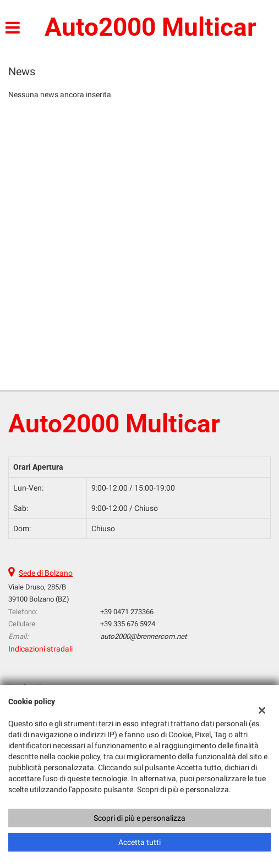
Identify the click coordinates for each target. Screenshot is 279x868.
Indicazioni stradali (40, 649)
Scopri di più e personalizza (139, 818)
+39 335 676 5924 (128, 624)
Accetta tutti (139, 842)
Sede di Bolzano (46, 573)
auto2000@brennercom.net (143, 636)
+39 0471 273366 (127, 612)
